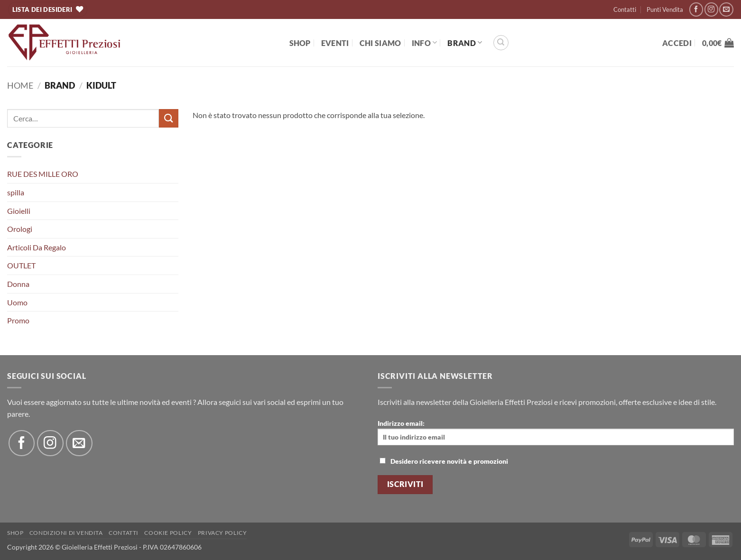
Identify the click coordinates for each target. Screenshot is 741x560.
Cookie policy (168, 533)
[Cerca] (501, 43)
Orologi (20, 229)
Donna (18, 284)
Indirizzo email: (556, 432)
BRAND (465, 42)
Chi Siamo (380, 43)
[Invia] (168, 118)
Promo (18, 320)
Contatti (625, 9)
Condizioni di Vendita (66, 533)
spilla (16, 192)
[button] (677, 43)
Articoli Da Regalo (37, 247)
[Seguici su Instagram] (711, 9)
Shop (300, 43)
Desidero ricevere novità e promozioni (444, 461)
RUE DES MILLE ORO (43, 174)
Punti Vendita (665, 9)
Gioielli (19, 211)
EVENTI (335, 43)
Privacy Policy (222, 533)
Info (425, 42)
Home (20, 85)
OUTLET (21, 265)
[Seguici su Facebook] (696, 9)
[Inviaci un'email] (726, 9)
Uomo (17, 302)
